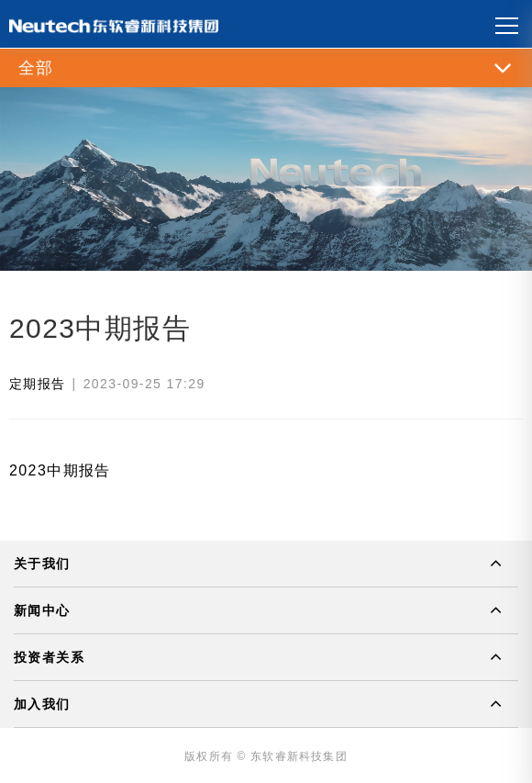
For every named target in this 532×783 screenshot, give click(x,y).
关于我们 (42, 564)
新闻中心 (42, 610)
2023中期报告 (60, 470)
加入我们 (42, 704)
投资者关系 (49, 657)
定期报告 (38, 384)
